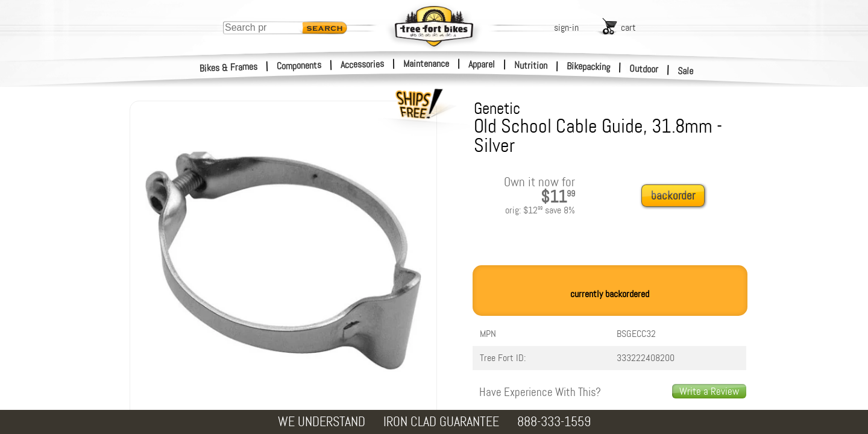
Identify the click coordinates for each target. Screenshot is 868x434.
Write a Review (709, 391)
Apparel (482, 64)
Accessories (362, 64)
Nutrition (531, 65)
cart (628, 27)
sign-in (566, 27)
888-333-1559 (554, 422)
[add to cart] (676, 196)
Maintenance (426, 64)
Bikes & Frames (229, 68)
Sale (686, 71)
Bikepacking (589, 67)
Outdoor (644, 69)
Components (299, 65)
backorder (673, 196)
